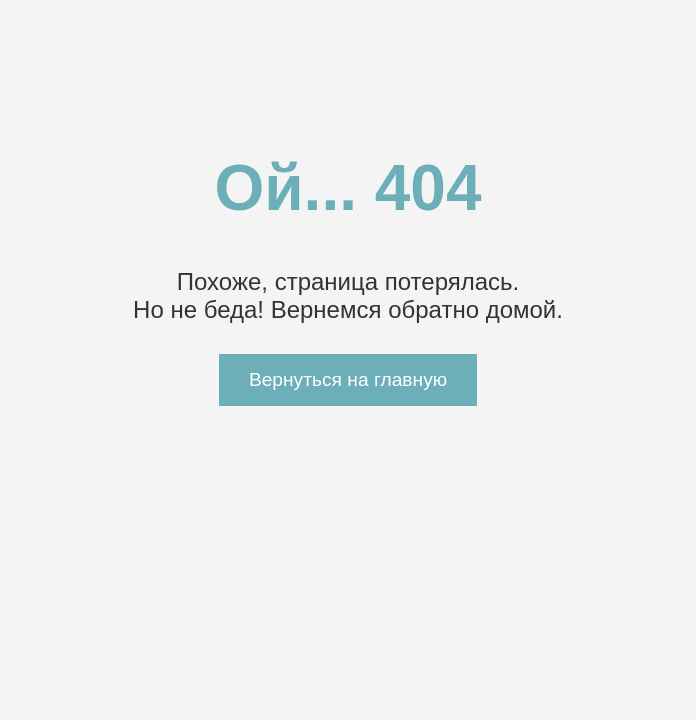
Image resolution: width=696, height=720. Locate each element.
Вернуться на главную (348, 379)
